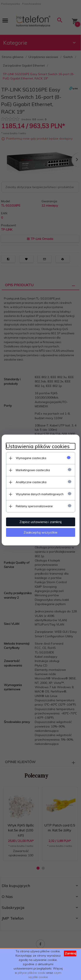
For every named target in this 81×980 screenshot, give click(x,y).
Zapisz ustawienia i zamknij (40, 522)
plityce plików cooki (32, 973)
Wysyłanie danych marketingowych (40, 494)
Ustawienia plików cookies (38, 446)
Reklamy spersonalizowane (34, 506)
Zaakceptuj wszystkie (40, 532)
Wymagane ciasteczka (31, 458)
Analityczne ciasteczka (31, 482)
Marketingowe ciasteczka (33, 470)
